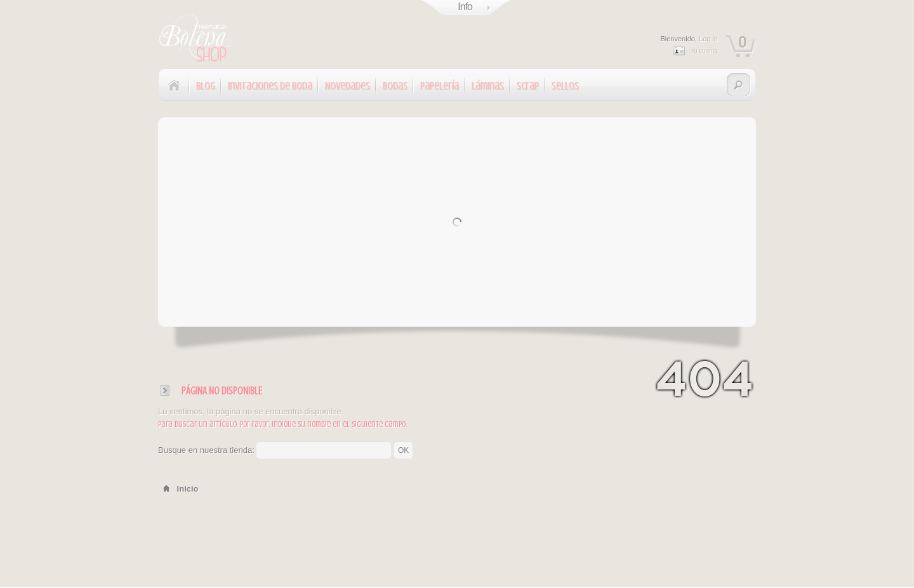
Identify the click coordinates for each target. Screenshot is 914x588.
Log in (708, 39)
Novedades (348, 86)
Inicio (178, 489)
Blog (206, 86)
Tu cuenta (704, 50)
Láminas (488, 86)
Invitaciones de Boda (270, 86)
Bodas (395, 86)
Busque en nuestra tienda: (206, 450)
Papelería (440, 86)
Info (465, 7)
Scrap (528, 86)
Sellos (565, 86)
